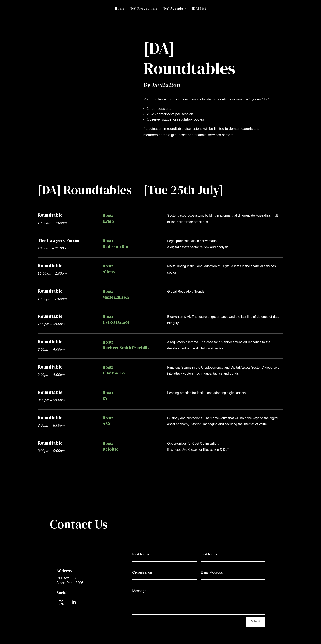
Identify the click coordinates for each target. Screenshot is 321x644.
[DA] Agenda (173, 9)
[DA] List (199, 9)
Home (120, 9)
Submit (255, 621)
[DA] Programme (144, 9)
